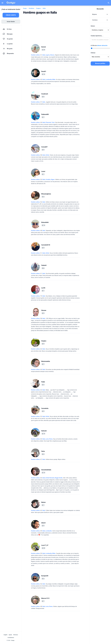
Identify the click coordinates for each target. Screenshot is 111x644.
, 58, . (55, 158)
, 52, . (55, 418)
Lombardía (49, 80)
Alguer (53, 180)
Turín (53, 122)
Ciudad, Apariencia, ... (97, 36)
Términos (16, 635)
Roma (51, 439)
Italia (44, 55)
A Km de (99, 45)
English (6, 635)
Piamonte (48, 122)
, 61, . (55, 276)
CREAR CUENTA (11, 15)
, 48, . (55, 233)
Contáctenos (11, 638)
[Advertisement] (55, 29)
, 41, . (55, 58)
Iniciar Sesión (11, 22)
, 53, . (54, 182)
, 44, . (55, 130)
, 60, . (55, 485)
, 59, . (55, 559)
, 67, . (48, 459)
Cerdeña (48, 180)
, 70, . (55, 298)
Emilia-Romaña (50, 478)
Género (93, 26)
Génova (52, 55)
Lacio (47, 439)
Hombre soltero (35, 55)
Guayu (13, 640)
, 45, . (55, 82)
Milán (54, 80)
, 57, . (55, 103)
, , (48, 55)
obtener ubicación (102, 45)
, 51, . (55, 254)
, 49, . (54, 533)
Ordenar (93, 53)
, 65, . (54, 440)
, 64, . (55, 371)
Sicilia (47, 155)
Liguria (48, 55)
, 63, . (55, 350)
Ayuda (10, 635)
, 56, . (55, 207)
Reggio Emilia (59, 478)
